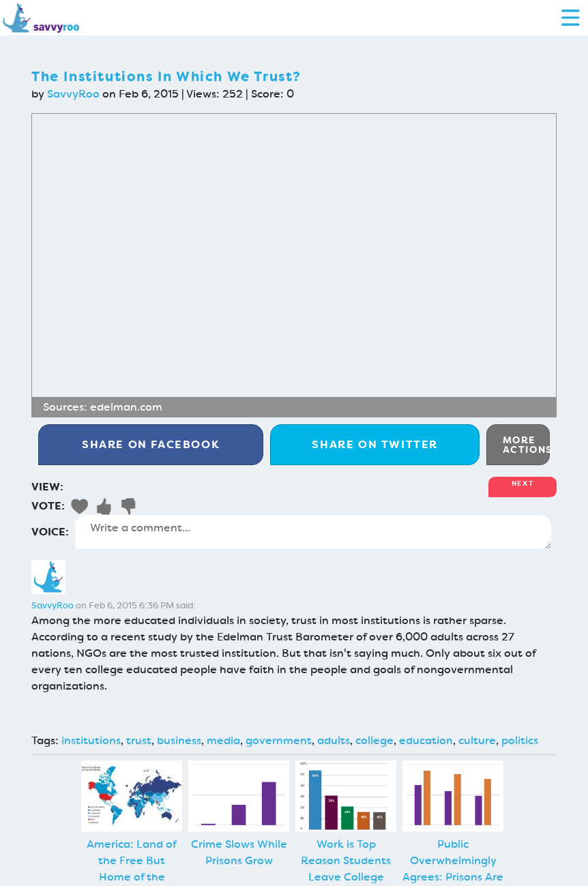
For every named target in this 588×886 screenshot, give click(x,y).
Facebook (151, 444)
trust (139, 740)
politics (520, 740)
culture (477, 740)
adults (334, 740)
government (279, 740)
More (526, 445)
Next (523, 483)
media (223, 740)
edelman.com (126, 407)
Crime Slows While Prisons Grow (239, 852)
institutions (91, 740)
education (426, 740)
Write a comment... (313, 532)
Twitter (375, 444)
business (179, 740)
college (374, 740)
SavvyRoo (73, 94)
